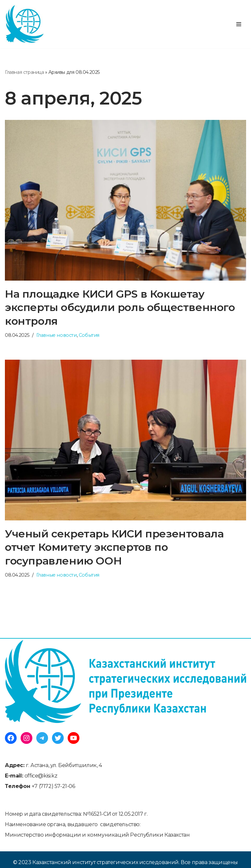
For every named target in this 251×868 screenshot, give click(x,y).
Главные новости (57, 335)
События (89, 335)
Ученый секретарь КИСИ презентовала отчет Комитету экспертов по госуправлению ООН (114, 547)
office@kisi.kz (41, 776)
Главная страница (25, 72)
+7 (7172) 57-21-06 (53, 786)
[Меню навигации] (239, 24)
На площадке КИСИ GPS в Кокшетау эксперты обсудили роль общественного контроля (120, 307)
